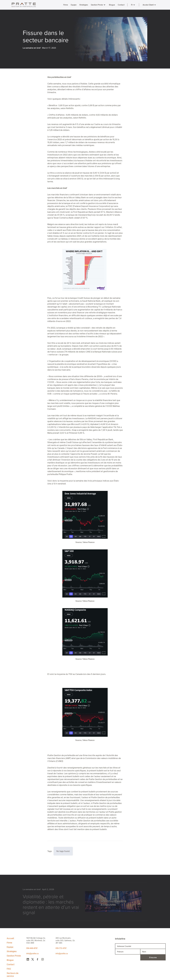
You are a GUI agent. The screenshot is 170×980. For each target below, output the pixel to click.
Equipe (74, 5)
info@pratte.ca (32, 953)
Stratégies (84, 5)
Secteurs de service (13, 975)
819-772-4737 (61, 948)
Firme (66, 5)
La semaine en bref (32, 48)
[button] (98, 5)
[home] (24, 5)
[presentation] (128, 958)
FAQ (9, 969)
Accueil (10, 938)
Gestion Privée (97, 5)
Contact (121, 5)
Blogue (112, 5)
